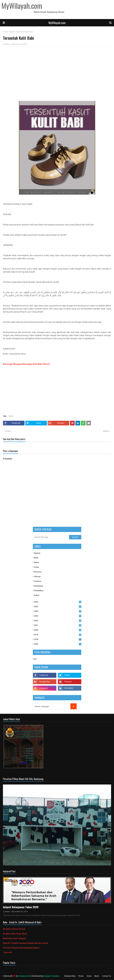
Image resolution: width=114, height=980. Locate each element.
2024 (58, 611)
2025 (58, 606)
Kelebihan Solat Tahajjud (14, 938)
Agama (12, 32)
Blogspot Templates (51, 976)
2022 (58, 621)
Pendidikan (39, 591)
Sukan (37, 595)
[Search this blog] (51, 537)
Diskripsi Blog (70, 976)
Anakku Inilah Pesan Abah (15, 934)
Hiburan (37, 576)
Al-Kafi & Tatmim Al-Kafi (14, 929)
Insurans (38, 581)
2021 (58, 625)
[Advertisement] (57, 70)
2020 (58, 630)
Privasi (81, 976)
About (97, 976)
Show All (8, 952)
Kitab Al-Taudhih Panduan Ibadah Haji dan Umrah (26, 943)
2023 (58, 616)
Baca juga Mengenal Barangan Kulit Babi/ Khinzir (26, 364)
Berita (36, 562)
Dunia (36, 567)
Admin (8, 44)
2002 (58, 644)
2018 (58, 639)
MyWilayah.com (57, 23)
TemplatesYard (24, 976)
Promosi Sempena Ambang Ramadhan (21, 948)
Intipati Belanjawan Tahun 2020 (21, 907)
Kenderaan (39, 586)
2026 (58, 602)
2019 (58, 635)
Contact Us (107, 976)
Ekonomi (38, 572)
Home (5, 32)
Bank (36, 558)
